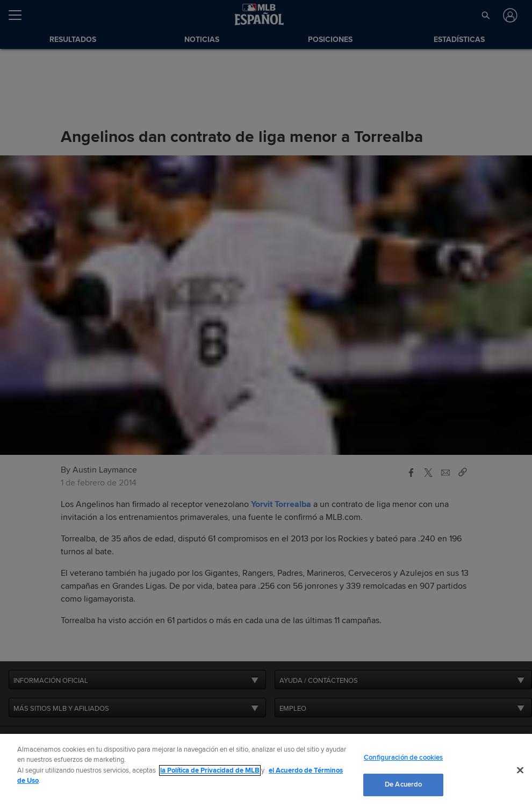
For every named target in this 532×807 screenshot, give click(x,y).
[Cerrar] (520, 770)
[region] (266, 770)
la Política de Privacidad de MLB (210, 770)
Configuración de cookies (403, 758)
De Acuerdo (403, 784)
